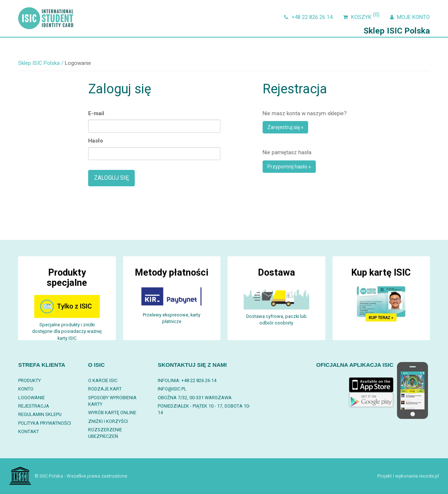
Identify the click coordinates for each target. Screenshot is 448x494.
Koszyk (361, 17)
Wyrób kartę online (112, 413)
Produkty (30, 380)
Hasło (96, 141)
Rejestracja (34, 406)
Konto (26, 389)
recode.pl (429, 476)
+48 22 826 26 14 (307, 17)
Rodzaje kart (105, 389)
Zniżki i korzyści (108, 421)
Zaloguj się (111, 178)
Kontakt (29, 431)
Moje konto (409, 17)
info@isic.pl (172, 389)
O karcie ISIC (103, 380)
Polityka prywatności (45, 423)
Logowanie (32, 398)
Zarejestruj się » (285, 127)
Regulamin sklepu (40, 414)
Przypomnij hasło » (289, 167)
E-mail (96, 113)
